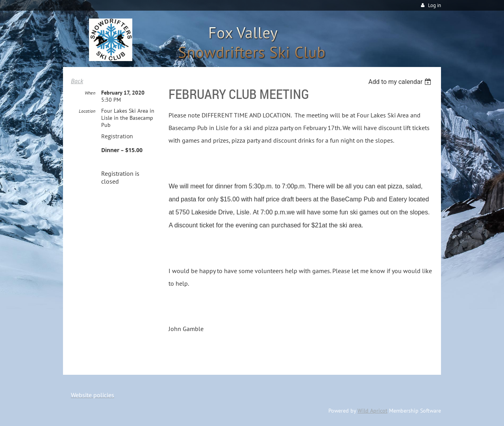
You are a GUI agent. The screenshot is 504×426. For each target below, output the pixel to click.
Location (87, 111)
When (90, 93)
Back (77, 81)
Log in (435, 5)
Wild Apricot (372, 411)
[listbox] (401, 82)
